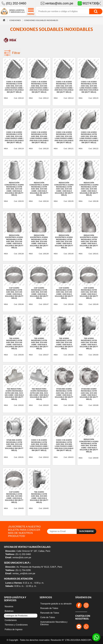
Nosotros (9, 606)
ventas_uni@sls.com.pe (24, 573)
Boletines (9, 611)
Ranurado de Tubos (50, 613)
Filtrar (12, 53)
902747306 (88, 3)
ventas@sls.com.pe (59, 3)
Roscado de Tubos (49, 608)
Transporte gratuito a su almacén (56, 604)
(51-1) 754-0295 (23, 570)
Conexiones (15, 20)
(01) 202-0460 (16, 3)
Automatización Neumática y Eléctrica (54, 623)
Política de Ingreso (14, 629)
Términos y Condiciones (16, 625)
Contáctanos (11, 620)
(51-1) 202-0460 (23, 554)
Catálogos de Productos (16, 616)
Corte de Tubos (48, 617)
